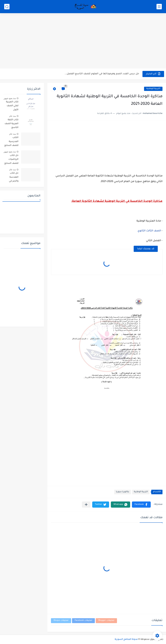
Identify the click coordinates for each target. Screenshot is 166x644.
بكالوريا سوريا (123, 492)
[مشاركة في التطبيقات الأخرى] (86, 505)
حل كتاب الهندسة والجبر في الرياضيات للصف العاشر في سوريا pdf (11, 178)
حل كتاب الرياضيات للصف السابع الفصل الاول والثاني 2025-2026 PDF (11, 160)
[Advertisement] (83, 41)
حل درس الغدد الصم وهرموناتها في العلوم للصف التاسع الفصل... (102, 74)
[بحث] (7, 7)
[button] (141, 505)
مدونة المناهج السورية (126, 639)
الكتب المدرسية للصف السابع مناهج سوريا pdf (11, 142)
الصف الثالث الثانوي (149, 231)
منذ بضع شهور (10, 98)
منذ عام (13, 116)
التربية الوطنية (153, 89)
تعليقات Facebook (83, 621)
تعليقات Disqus (61, 621)
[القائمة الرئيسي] (159, 7)
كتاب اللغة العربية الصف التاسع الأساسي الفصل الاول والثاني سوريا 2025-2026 (12, 124)
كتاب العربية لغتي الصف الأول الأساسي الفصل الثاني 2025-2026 (12, 106)
